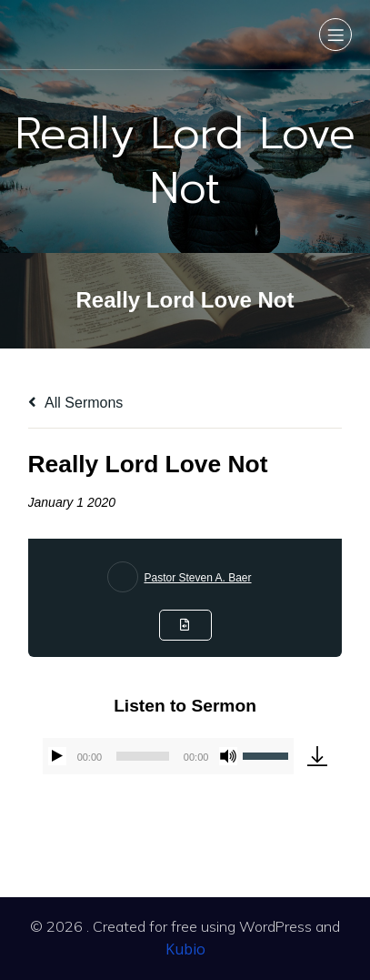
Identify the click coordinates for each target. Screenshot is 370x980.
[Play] (57, 756)
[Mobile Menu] (335, 35)
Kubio (185, 949)
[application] (169, 756)
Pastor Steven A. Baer (197, 578)
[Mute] (228, 756)
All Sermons (76, 403)
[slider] (143, 756)
